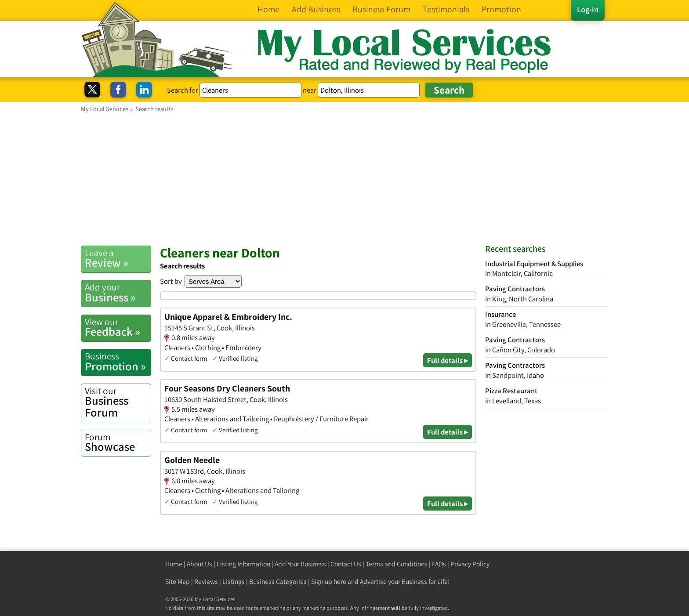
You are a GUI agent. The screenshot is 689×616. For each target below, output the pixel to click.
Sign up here (329, 582)
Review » (118, 258)
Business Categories (278, 582)
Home (174, 564)
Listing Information (243, 564)
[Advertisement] (344, 179)
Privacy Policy (470, 564)
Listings (234, 582)
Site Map (178, 582)
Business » (118, 293)
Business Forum (118, 402)
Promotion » (118, 362)
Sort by (171, 281)
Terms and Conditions (397, 564)
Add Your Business (300, 564)
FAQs (439, 564)
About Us (199, 564)
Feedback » (118, 327)
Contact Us (346, 564)
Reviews (206, 582)
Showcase (118, 442)
